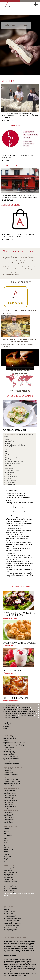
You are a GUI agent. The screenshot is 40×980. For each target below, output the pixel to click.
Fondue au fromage (9, 867)
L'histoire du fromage (9, 911)
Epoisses (6, 853)
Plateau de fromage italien (11, 780)
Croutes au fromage (9, 892)
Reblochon (16, 434)
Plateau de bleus (8, 772)
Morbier (6, 860)
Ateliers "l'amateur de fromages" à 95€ (14, 744)
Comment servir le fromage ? (11, 927)
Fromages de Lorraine (10, 806)
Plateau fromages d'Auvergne (12, 778)
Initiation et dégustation (10, 753)
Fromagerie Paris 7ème (10, 715)
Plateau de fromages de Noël (12, 781)
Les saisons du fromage (10, 929)
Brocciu (6, 858)
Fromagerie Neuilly (25, 709)
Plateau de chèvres (9, 769)
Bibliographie (7, 910)
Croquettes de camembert (11, 872)
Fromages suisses (8, 816)
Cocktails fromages (9, 755)
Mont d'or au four (8, 878)
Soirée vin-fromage (9, 751)
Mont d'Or (6, 848)
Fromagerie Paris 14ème (11, 717)
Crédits (6, 728)
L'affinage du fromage (10, 917)
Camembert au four (9, 890)
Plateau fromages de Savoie (11, 776)
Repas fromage (8, 749)
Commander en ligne (9, 737)
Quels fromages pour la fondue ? (12, 920)
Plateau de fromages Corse (11, 774)
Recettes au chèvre (9, 883)
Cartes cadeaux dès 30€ (10, 739)
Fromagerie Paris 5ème (26, 715)
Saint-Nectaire (8, 835)
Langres (6, 851)
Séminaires (7, 760)
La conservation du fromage (11, 926)
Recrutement (8, 723)
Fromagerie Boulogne (10, 707)
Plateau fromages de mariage (12, 783)
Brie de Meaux (7, 833)
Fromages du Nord (9, 797)
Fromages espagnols (9, 814)
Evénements (7, 762)
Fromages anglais (8, 823)
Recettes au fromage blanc (11, 888)
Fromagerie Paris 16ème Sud (27, 711)
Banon (5, 839)
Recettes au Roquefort (10, 885)
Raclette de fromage (9, 869)
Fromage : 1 (8, 434)
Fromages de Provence (10, 794)
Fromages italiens (8, 812)
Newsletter (7, 725)
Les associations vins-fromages (12, 918)
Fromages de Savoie (9, 790)
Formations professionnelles (11, 764)
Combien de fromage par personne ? (14, 915)
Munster (6, 842)
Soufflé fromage (8, 871)
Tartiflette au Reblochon (10, 881)
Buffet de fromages (9, 748)
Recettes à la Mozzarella (10, 887)
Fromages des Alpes (9, 808)
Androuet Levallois (24, 707)
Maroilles (6, 862)
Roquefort (6, 832)
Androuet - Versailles (10, 709)
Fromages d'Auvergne (10, 795)
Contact (6, 727)
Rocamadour (7, 857)
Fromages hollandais (9, 817)
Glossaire (6, 908)
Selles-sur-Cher (8, 837)
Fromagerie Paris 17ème (12, 713)
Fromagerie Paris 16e (10, 711)
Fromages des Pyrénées (10, 801)
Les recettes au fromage (10, 931)
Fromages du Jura (9, 804)
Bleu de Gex (7, 846)
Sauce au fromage (9, 874)
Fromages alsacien (9, 799)
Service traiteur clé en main (11, 757)
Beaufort (6, 841)
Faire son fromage (8, 913)
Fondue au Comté (8, 879)
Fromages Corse (8, 803)
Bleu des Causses (8, 849)
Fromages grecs (8, 821)
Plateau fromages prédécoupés (12, 785)
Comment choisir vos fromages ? (13, 924)
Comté (5, 830)
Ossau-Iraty (7, 855)
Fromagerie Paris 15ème (28, 713)
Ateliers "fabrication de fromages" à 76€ (14, 746)
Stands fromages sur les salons (12, 758)
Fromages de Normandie (10, 792)
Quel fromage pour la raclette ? (12, 922)
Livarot (5, 844)
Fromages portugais (9, 819)
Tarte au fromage (8, 876)
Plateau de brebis (8, 771)
